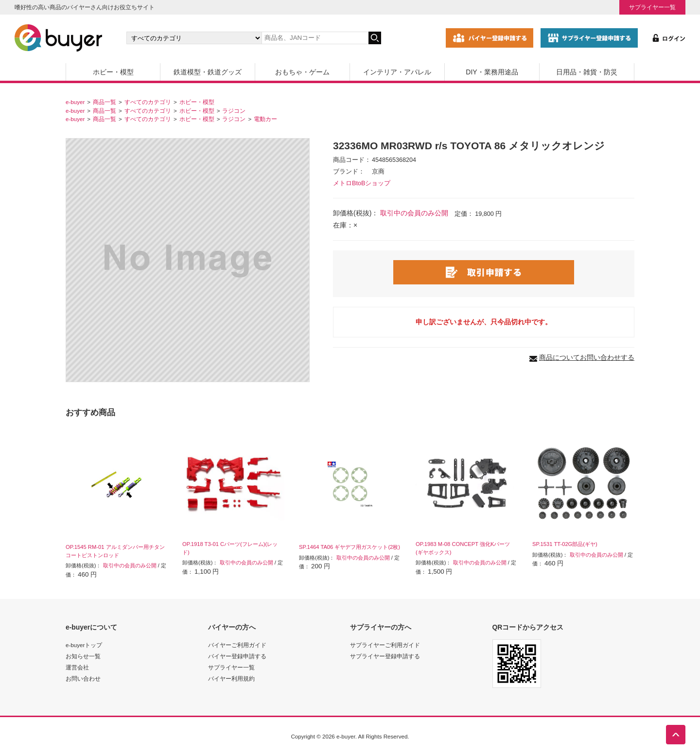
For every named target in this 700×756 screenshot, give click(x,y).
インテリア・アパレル (397, 72)
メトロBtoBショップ (362, 183)
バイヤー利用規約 (231, 678)
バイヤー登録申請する (237, 656)
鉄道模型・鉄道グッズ (208, 72)
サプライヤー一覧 (652, 7)
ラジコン (234, 111)
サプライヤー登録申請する (385, 656)
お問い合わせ (83, 678)
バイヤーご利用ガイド (237, 645)
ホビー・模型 (113, 72)
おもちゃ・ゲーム (302, 72)
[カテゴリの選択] (194, 38)
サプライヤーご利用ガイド (385, 645)
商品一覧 (105, 102)
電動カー (265, 119)
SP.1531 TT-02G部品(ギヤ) (565, 544)
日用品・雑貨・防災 (587, 72)
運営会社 (77, 667)
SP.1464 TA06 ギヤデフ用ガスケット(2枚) (350, 547)
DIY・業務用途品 (492, 72)
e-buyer (75, 102)
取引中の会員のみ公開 (414, 213)
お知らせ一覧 (83, 656)
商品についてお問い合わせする (587, 357)
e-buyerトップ (84, 645)
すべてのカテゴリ (148, 102)
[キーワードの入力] (315, 38)
